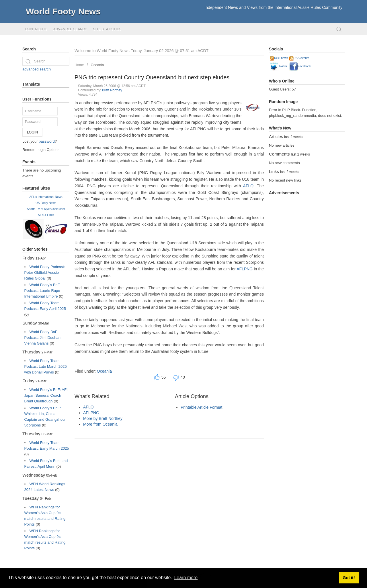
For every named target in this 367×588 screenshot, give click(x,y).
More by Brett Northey (103, 418)
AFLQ (248, 186)
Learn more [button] (186, 578)
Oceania (97, 65)
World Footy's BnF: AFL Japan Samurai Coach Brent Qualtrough (46, 395)
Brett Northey (112, 90)
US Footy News (46, 203)
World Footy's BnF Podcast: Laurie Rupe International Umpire (42, 291)
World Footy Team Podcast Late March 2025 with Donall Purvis (46, 366)
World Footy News (63, 11)
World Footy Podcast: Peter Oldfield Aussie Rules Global (45, 273)
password (47, 141)
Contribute (36, 29)
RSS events (299, 58)
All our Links (46, 215)
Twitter (279, 66)
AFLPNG (245, 269)
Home (79, 65)
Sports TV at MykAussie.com (46, 209)
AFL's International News (46, 197)
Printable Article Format (202, 407)
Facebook (300, 66)
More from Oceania (100, 424)
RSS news (279, 58)
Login (32, 132)
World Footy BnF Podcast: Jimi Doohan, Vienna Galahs (43, 338)
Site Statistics (107, 29)
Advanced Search (70, 29)
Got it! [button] (349, 578)
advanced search (37, 69)
